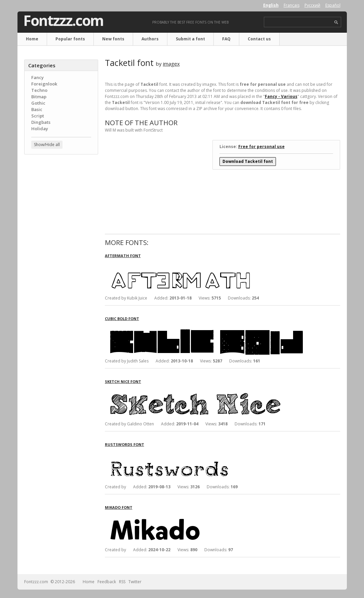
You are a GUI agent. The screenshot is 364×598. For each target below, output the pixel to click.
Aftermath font (123, 256)
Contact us (259, 39)
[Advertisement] (61, 268)
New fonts (113, 39)
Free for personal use (261, 147)
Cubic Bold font (122, 319)
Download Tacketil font (248, 161)
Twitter (135, 582)
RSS (122, 582)
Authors (150, 39)
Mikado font (119, 507)
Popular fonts (70, 39)
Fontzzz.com (63, 21)
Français (292, 5)
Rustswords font (125, 444)
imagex (171, 64)
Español (333, 5)
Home (32, 39)
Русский (312, 5)
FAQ (226, 39)
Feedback (107, 582)
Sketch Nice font (123, 381)
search (336, 22)
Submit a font (190, 39)
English (271, 5)
